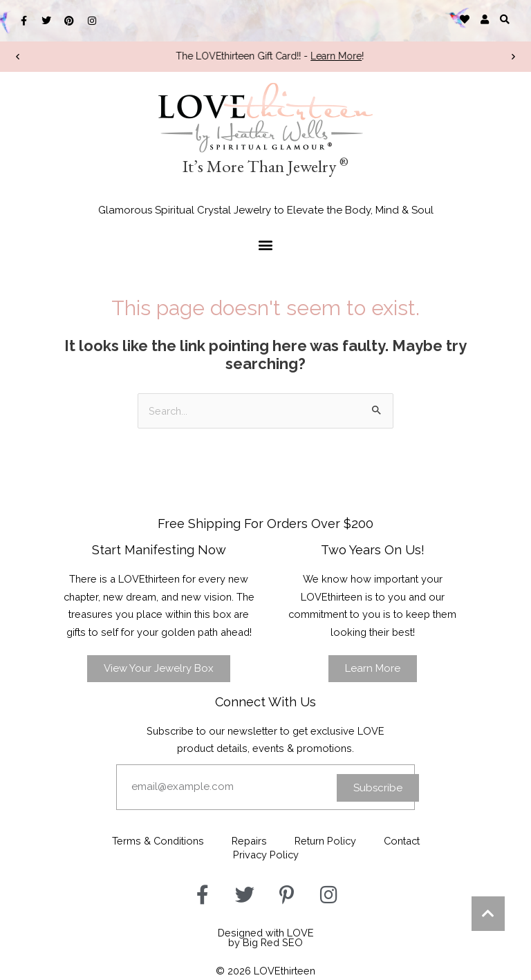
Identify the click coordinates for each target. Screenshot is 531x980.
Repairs (249, 841)
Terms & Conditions (158, 841)
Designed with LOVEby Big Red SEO (266, 938)
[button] (505, 19)
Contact (402, 841)
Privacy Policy (266, 855)
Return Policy (325, 841)
